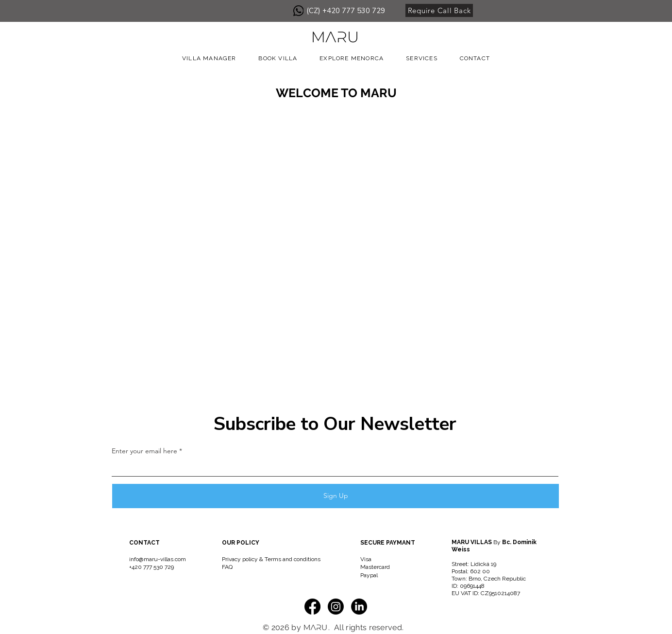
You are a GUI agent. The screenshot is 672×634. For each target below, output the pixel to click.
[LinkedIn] (359, 607)
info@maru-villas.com (158, 559)
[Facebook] (312, 607)
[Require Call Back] (439, 10)
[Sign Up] (336, 496)
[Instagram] (336, 607)
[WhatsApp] (298, 11)
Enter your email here (144, 451)
